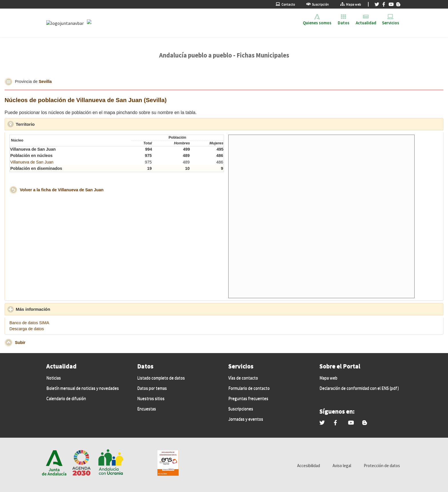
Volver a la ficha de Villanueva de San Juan (62, 190)
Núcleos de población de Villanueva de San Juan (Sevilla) (86, 100)
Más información (59, 309)
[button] (8, 82)
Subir (20, 342)
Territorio (52, 124)
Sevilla (45, 81)
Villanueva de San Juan (32, 162)
